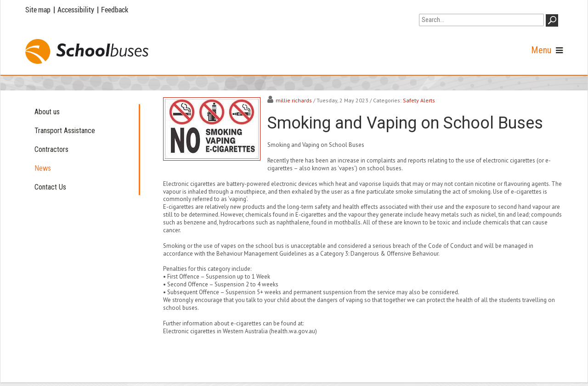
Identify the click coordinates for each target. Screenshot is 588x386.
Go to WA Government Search (462, 8)
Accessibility (76, 10)
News (43, 168)
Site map (38, 10)
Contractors (51, 149)
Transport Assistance (65, 131)
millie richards (294, 100)
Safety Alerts (419, 100)
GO (554, 22)
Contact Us (50, 187)
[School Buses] (87, 51)
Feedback (115, 10)
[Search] (481, 20)
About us (47, 112)
